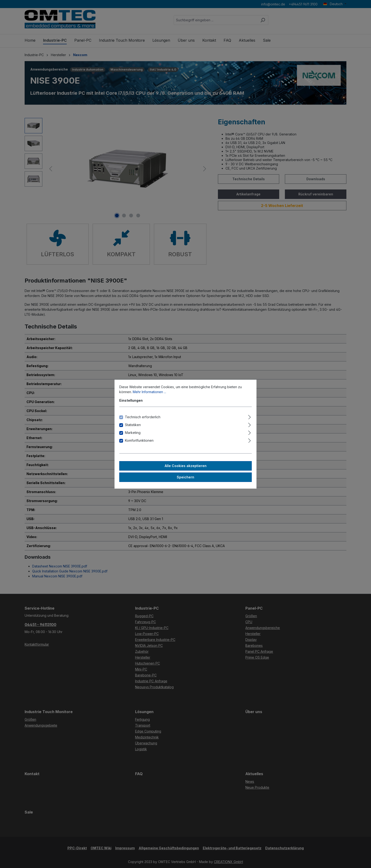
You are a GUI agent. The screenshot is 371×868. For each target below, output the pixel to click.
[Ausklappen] (250, 416)
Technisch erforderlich (143, 417)
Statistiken (133, 425)
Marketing (133, 433)
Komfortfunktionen (139, 440)
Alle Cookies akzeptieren (186, 466)
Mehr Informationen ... (149, 392)
